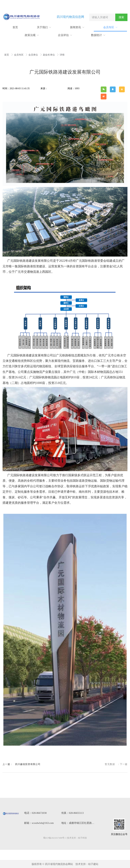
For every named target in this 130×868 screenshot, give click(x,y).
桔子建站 (93, 864)
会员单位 (34, 55)
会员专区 (19, 55)
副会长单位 (49, 55)
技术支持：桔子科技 (77, 838)
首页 (7, 55)
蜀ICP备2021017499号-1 (55, 838)
